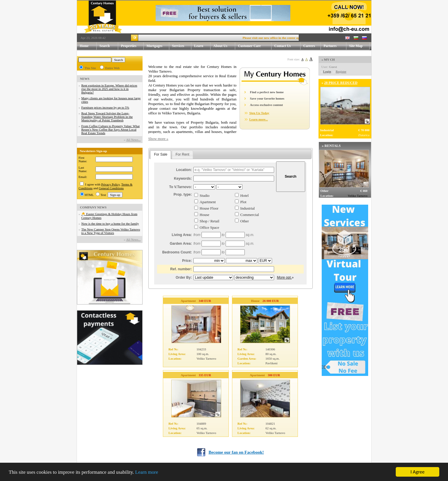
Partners (330, 46)
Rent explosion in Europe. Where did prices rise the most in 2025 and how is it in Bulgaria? (109, 89)
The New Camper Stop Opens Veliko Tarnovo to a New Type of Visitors (111, 231)
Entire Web (112, 68)
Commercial (250, 215)
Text (103, 195)
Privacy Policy (111, 184)
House (205, 215)
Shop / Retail (210, 221)
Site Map (356, 46)
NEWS (85, 79)
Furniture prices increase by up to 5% (105, 107)
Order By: (184, 278)
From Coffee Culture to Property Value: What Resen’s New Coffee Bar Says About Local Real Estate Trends (110, 129)
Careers (309, 46)
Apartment (208, 202)
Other (245, 221)
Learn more (147, 473)
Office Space (209, 227)
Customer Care (250, 46)
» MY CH (328, 60)
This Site (90, 68)
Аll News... (133, 140)
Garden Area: (181, 244)
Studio (205, 196)
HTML (89, 195)
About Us (224, 46)
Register (341, 71)
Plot (243, 202)
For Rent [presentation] (182, 154)
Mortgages (155, 46)
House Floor (209, 208)
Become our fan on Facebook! (236, 452)
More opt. (284, 278)
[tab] (161, 155)
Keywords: (183, 179)
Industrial (248, 208)
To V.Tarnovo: (180, 187)
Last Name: (83, 169)
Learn (202, 46)
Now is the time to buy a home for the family (110, 224)
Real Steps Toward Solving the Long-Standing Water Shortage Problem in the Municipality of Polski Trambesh (107, 117)
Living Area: (182, 235)
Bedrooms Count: (177, 252)
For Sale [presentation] (161, 154)
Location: (184, 170)
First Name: (83, 159)
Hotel (245, 196)
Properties (132, 46)
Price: (187, 261)
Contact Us (287, 46)
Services (182, 46)
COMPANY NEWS (93, 207)
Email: (83, 177)
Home (84, 46)
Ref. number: (181, 269)
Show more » (158, 139)
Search (105, 46)
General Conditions (111, 188)
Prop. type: (183, 194)
